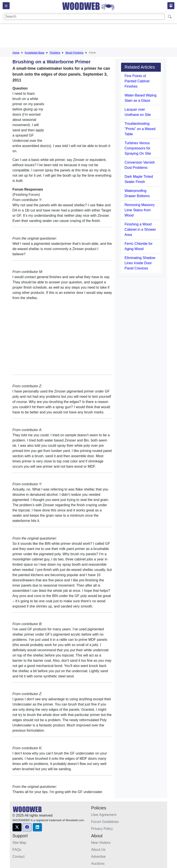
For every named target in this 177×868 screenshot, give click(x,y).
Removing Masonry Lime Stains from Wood (140, 210)
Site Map (19, 843)
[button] (17, 827)
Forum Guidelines (105, 822)
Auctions (98, 864)
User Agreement (104, 815)
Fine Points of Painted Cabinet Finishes (137, 81)
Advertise (98, 857)
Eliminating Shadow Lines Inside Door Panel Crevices (140, 263)
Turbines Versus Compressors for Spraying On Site (138, 148)
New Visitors (101, 843)
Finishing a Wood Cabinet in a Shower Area (140, 229)
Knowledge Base (35, 53)
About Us (98, 850)
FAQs (17, 850)
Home (16, 53)
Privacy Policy (102, 829)
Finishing (55, 53)
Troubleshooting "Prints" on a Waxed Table (140, 129)
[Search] (84, 17)
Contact (18, 857)
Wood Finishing (74, 53)
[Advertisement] (92, 36)
